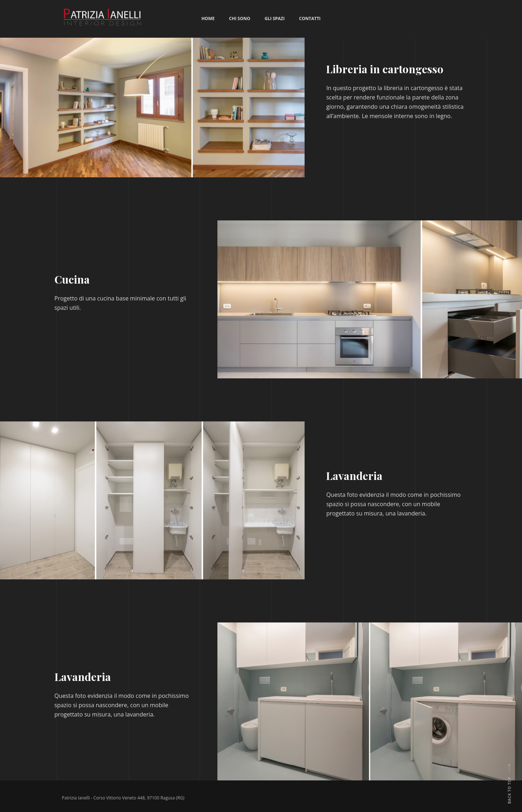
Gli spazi (275, 18)
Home (208, 18)
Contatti (310, 18)
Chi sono (239, 18)
